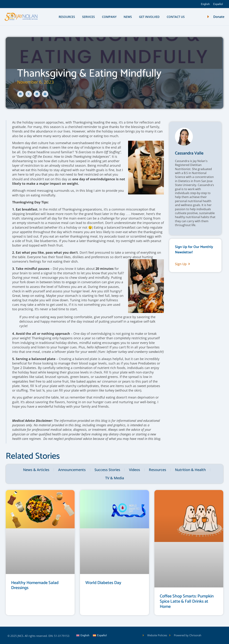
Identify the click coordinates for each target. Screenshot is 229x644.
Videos (135, 470)
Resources (67, 17)
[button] (20, 94)
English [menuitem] (205, 4)
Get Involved (149, 17)
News (128, 17)
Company (109, 17)
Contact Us (176, 17)
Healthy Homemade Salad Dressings (35, 585)
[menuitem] (205, 4)
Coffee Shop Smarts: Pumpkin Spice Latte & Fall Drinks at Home (187, 601)
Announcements (72, 470)
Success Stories (107, 470)
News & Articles (36, 470)
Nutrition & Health (190, 470)
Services (88, 17)
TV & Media (115, 478)
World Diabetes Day (103, 583)
